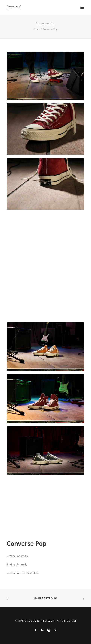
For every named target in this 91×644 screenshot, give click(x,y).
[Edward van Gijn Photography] (14, 7)
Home (37, 29)
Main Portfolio (46, 598)
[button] (82, 7)
